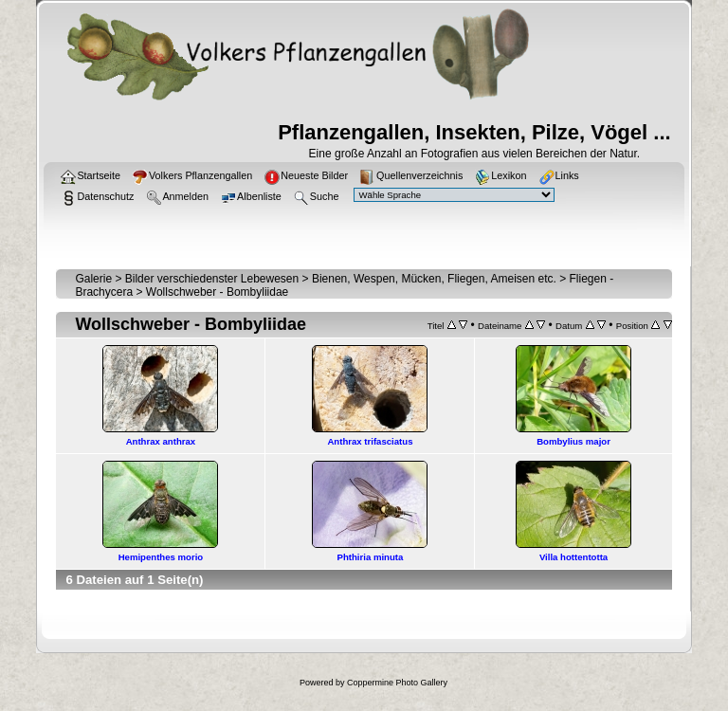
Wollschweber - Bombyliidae (218, 292)
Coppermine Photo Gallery (397, 683)
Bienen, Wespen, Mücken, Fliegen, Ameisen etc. (434, 279)
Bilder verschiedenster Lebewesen (212, 279)
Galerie (93, 279)
